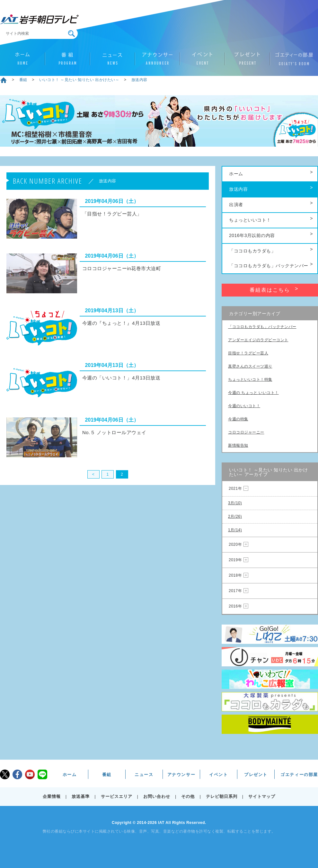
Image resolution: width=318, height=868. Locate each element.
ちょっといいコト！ (250, 220)
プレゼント (247, 61)
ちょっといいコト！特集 (250, 379)
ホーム (22, 61)
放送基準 (81, 796)
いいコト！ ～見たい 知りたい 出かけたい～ (79, 80)
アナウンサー (157, 61)
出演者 (236, 205)
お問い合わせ (157, 796)
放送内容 (139, 80)
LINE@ (42, 774)
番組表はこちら (270, 290)
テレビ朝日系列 (222, 796)
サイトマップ (262, 796)
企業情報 (52, 796)
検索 (71, 34)
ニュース (112, 61)
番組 (67, 61)
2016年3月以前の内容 (252, 235)
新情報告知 (238, 445)
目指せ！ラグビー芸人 (248, 353)
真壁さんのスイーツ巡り (250, 366)
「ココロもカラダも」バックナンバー (269, 266)
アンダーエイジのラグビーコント (258, 340)
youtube (30, 774)
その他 (188, 796)
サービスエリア (117, 796)
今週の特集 (238, 419)
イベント (202, 61)
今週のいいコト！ (244, 406)
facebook (17, 774)
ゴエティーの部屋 (292, 61)
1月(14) (235, 530)
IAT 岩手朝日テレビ (39, 19)
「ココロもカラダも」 (252, 251)
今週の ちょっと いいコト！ (253, 393)
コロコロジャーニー (246, 432)
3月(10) (235, 503)
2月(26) (235, 516)
